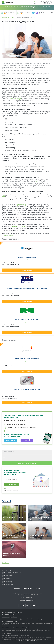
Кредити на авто (6, 577)
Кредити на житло (7, 580)
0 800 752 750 (47, 3)
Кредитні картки (25, 13)
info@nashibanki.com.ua (29, 601)
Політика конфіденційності (9, 617)
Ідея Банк (35, 641)
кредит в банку (21, 205)
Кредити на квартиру (7, 578)
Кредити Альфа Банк (7, 575)
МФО (4, 196)
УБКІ (37, 182)
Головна (4, 18)
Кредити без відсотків (7, 584)
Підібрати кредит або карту (27, 463)
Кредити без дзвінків (7, 583)
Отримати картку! (27, 371)
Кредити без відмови (7, 581)
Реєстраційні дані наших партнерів (12, 612)
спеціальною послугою (18, 226)
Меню (52, 13)
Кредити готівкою (9, 13)
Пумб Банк (29, 641)
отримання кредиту (8, 235)
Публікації (11, 18)
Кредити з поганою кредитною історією (12, 572)
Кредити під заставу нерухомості (10, 574)
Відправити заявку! (27, 270)
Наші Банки (5, 563)
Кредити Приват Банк (7, 571)
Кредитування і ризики (8, 615)
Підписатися (12, 485)
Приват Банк (22, 641)
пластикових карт (15, 99)
